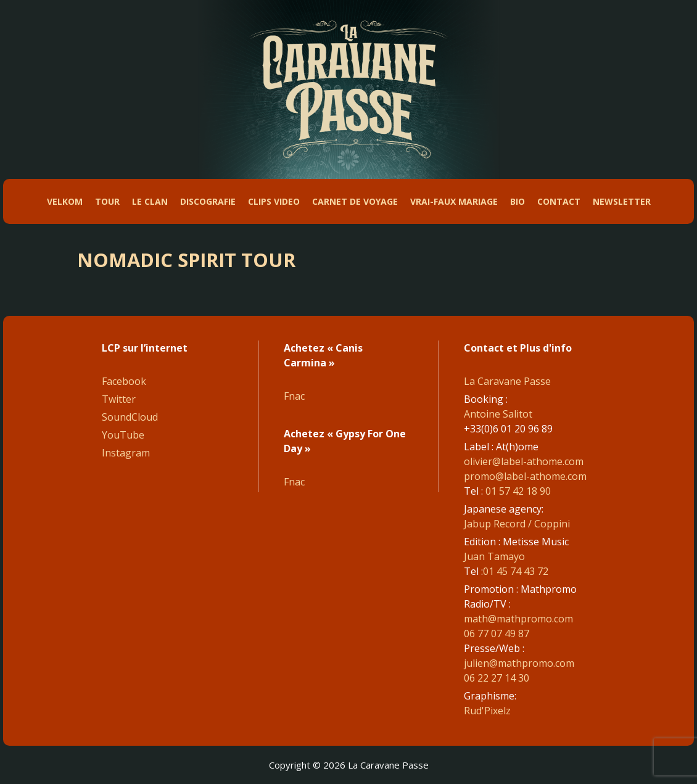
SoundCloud (130, 417)
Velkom (65, 201)
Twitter (119, 399)
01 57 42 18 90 (518, 491)
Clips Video (274, 201)
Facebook (124, 381)
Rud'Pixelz (487, 711)
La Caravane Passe (507, 381)
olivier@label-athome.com (524, 461)
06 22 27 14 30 (497, 678)
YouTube (123, 435)
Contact (559, 201)
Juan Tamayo (494, 556)
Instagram (126, 453)
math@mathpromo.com (518, 619)
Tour (107, 201)
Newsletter (622, 201)
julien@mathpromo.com (519, 663)
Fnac (294, 396)
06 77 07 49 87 (497, 633)
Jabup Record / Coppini (517, 524)
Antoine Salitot (498, 414)
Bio (518, 201)
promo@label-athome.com (525, 476)
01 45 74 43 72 (516, 571)
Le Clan (150, 201)
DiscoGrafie (208, 201)
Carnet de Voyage (355, 201)
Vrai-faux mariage (454, 201)
